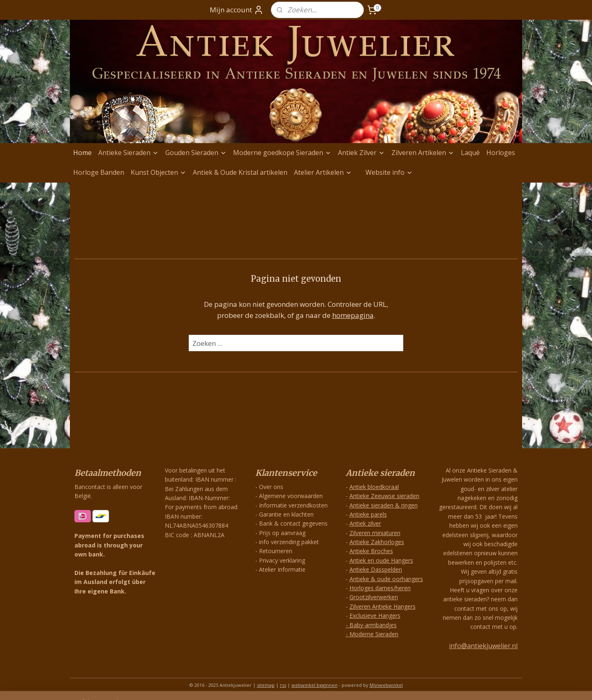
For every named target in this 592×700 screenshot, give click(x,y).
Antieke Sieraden (128, 153)
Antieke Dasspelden (376, 569)
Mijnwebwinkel (386, 685)
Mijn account (237, 10)
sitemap (266, 685)
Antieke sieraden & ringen (384, 505)
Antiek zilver (365, 523)
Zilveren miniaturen (375, 533)
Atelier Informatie (282, 569)
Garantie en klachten (286, 514)
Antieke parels (368, 514)
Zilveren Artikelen (423, 153)
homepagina (353, 315)
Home (82, 153)
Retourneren (276, 551)
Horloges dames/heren (380, 588)
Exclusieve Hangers (375, 615)
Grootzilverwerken (374, 597)
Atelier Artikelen (323, 172)
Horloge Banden (99, 172)
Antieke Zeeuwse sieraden (384, 496)
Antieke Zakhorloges (377, 542)
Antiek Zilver (361, 153)
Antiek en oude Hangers (381, 560)
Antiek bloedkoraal (374, 487)
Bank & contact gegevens (293, 523)
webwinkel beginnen (314, 685)
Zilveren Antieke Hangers (383, 606)
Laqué (470, 153)
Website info (389, 172)
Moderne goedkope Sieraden (282, 153)
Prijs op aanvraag (282, 533)
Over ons (271, 487)
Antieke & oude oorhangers (386, 579)
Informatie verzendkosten (293, 505)
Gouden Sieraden (196, 153)
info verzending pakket (289, 542)
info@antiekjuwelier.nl (483, 646)
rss (283, 685)
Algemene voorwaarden (291, 496)
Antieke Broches (371, 551)
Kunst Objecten (158, 172)
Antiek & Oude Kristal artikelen (240, 172)
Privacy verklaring (282, 560)
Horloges (501, 153)
